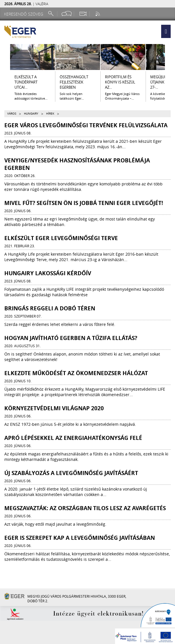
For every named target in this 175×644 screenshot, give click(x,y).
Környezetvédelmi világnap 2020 (54, 408)
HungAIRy (31, 114)
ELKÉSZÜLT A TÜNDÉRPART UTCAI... (26, 82)
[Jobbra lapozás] (170, 57)
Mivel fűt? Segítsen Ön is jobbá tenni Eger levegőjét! (84, 203)
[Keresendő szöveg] (25, 14)
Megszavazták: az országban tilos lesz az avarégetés (85, 508)
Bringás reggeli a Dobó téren (50, 308)
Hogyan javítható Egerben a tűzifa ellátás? (71, 338)
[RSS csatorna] (98, 14)
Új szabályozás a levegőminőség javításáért (71, 473)
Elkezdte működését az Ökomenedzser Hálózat (76, 373)
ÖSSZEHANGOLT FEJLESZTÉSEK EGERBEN (74, 82)
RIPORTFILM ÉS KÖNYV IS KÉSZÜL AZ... (120, 82)
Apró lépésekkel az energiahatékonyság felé (73, 438)
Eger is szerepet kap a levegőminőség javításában (80, 538)
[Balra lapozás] (5, 57)
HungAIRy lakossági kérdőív (48, 273)
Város (12, 114)
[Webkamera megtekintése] (83, 14)
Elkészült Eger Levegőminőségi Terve (61, 238)
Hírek (50, 114)
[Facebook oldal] (67, 14)
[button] (166, 31)
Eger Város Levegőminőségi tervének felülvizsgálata (86, 125)
